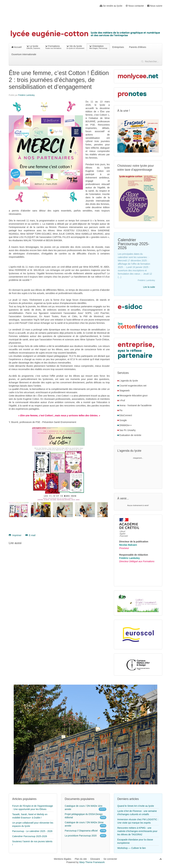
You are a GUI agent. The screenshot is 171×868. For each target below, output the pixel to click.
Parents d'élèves (138, 47)
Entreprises (118, 47)
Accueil (16, 47)
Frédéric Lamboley (26, 95)
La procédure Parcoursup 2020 (81, 836)
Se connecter (110, 859)
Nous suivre (155, 6)
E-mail (30, 535)
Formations (53, 47)
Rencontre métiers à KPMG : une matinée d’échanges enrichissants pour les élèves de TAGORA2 (137, 831)
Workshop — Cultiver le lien (132, 848)
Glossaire (95, 859)
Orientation (98, 47)
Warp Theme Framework (92, 862)
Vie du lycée (75, 47)
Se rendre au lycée (111, 6)
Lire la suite (149, 287)
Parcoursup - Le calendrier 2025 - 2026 (32, 831)
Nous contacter (135, 6)
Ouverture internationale (24, 54)
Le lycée (33, 47)
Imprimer (15, 535)
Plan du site (81, 859)
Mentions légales (63, 859)
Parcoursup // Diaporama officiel (81, 831)
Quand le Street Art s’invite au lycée (136, 806)
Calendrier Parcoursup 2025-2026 (30, 836)
